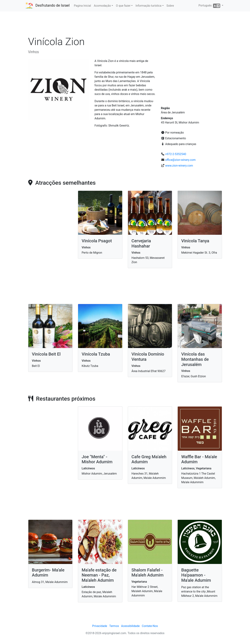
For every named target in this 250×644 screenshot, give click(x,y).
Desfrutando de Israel (53, 5)
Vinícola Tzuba (96, 354)
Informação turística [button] (148, 6)
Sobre (170, 6)
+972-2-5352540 (176, 154)
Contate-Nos (150, 626)
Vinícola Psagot (97, 241)
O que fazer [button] (123, 6)
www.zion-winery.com (179, 166)
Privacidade (100, 626)
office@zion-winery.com (180, 160)
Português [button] (210, 6)
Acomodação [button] (102, 6)
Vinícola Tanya (195, 241)
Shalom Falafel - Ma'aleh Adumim (148, 573)
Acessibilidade (130, 626)
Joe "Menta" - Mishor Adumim (97, 459)
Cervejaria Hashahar (141, 243)
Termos (114, 626)
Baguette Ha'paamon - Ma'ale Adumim (196, 575)
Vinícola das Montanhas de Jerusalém (195, 359)
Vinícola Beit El (46, 354)
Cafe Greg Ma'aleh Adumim (149, 459)
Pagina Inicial (82, 6)
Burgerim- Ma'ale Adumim (48, 573)
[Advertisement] (125, 25)
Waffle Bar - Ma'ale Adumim (199, 459)
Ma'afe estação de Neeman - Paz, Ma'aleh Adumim (99, 575)
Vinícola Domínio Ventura (148, 357)
